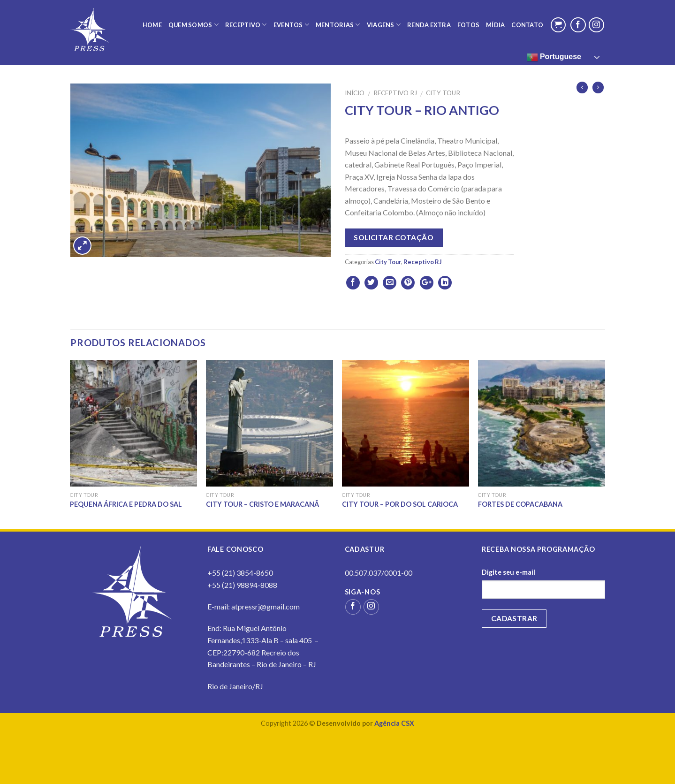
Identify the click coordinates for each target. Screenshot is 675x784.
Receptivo (246, 25)
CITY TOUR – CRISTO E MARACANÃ (262, 504)
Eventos (291, 25)
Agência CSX (394, 723)
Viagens (384, 25)
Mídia (495, 25)
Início (355, 93)
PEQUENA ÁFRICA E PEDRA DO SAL (126, 504)
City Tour (443, 93)
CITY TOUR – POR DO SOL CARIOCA (400, 504)
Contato (527, 25)
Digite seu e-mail (508, 572)
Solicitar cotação (394, 237)
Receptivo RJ (395, 93)
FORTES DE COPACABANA (520, 504)
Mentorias (338, 25)
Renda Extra (429, 25)
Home (152, 25)
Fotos (468, 25)
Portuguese (554, 57)
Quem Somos (193, 25)
